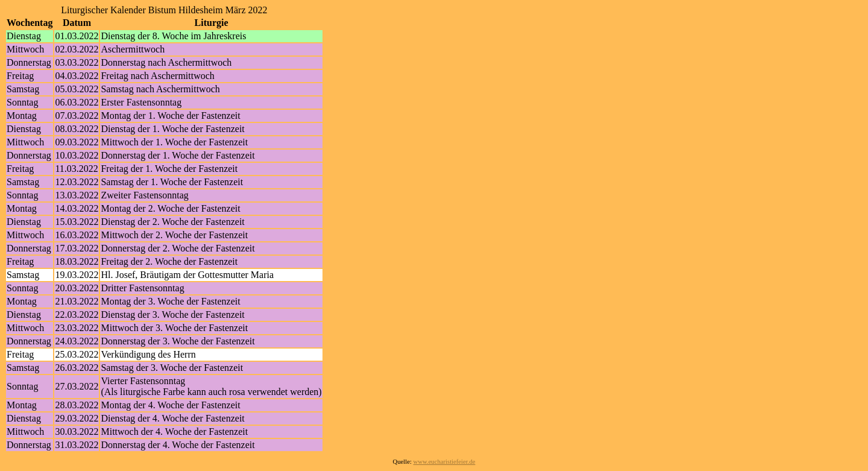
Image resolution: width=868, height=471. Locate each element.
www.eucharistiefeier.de (445, 462)
